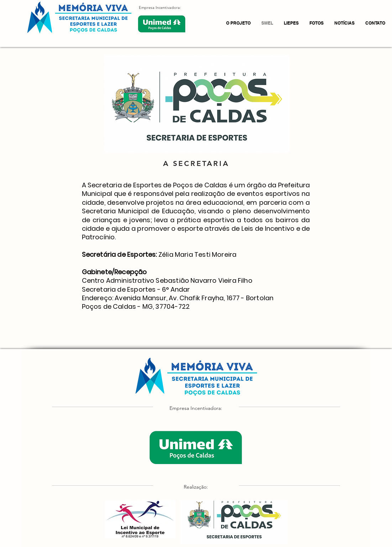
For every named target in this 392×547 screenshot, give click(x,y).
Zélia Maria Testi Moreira (198, 254)
